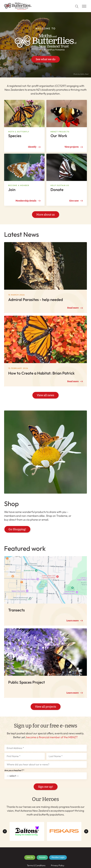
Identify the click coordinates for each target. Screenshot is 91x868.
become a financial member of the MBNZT (52, 740)
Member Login (58, 860)
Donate (42, 860)
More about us (46, 215)
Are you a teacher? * (14, 774)
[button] (5, 835)
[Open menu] (84, 6)
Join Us (30, 860)
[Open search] (77, 6)
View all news (46, 397)
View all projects (46, 710)
